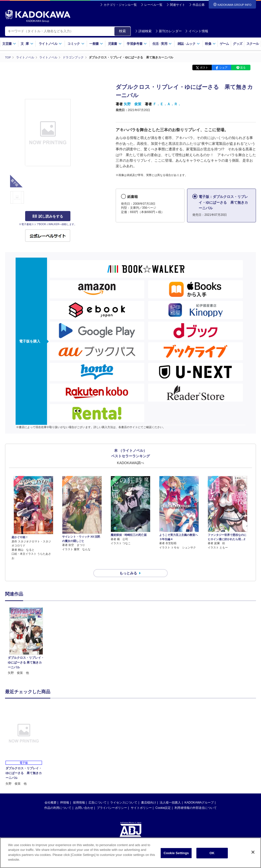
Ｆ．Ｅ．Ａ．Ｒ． (167, 104)
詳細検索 (143, 31)
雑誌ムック (189, 44)
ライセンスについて (124, 793)
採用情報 (79, 793)
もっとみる (128, 564)
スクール (253, 44)
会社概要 (51, 793)
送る (243, 67)
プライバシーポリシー (112, 799)
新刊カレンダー (169, 31)
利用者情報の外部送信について (196, 799)
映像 (210, 44)
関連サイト (178, 5)
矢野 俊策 (133, 104)
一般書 (96, 44)
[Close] (253, 855)
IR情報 (65, 793)
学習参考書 (137, 44)
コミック (76, 44)
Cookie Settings (176, 856)
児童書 (115, 44)
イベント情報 (197, 31)
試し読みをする (48, 216)
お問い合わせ (84, 799)
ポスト (204, 67)
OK (212, 856)
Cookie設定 (163, 799)
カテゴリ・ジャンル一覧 (120, 5)
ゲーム (224, 44)
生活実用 (162, 44)
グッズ (237, 44)
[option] (26, 632)
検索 (122, 31)
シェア (223, 67)
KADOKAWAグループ (199, 793)
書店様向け (149, 793)
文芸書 (9, 44)
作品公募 (199, 5)
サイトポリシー (141, 799)
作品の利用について (58, 799)
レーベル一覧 (153, 5)
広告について (98, 793)
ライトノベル (50, 44)
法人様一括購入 (170, 793)
